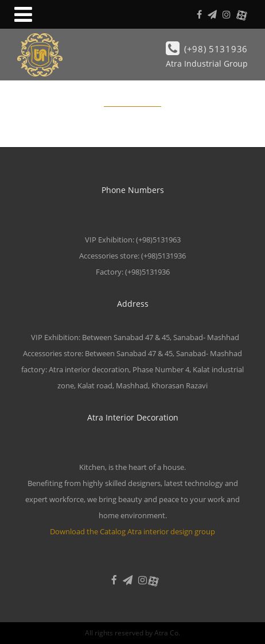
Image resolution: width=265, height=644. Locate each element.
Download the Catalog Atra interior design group (132, 531)
